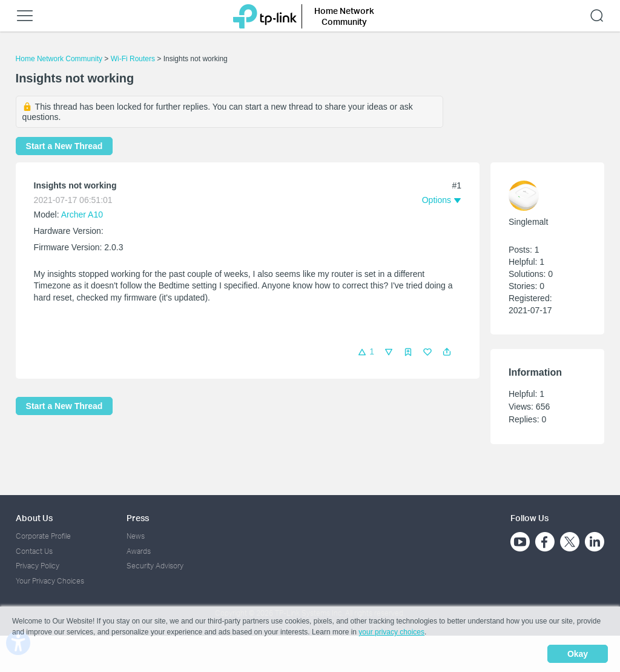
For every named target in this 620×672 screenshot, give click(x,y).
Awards (139, 551)
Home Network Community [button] (344, 16)
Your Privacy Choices (50, 581)
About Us (34, 518)
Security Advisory (155, 566)
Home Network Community (59, 59)
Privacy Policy (38, 566)
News (136, 536)
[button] (447, 352)
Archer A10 (82, 215)
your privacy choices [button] (391, 632)
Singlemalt (528, 222)
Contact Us (34, 551)
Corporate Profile (43, 536)
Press (138, 518)
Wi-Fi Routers (134, 59)
